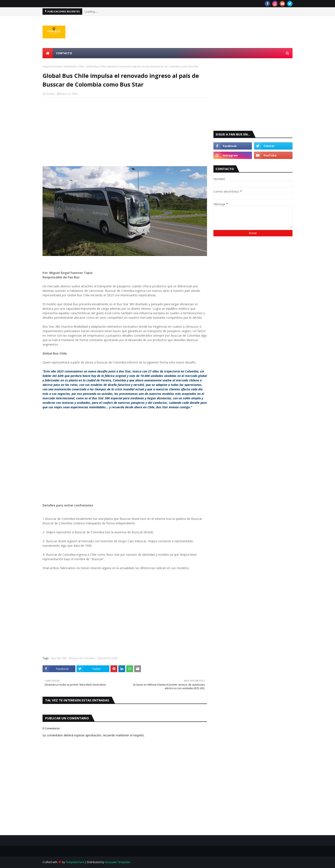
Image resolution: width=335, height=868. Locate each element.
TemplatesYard (75, 862)
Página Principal (52, 66)
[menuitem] (48, 53)
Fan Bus (50, 94)
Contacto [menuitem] (64, 53)
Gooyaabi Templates (118, 862)
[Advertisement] (125, 132)
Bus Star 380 (59, 658)
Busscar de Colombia (82, 658)
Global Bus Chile (74, 66)
